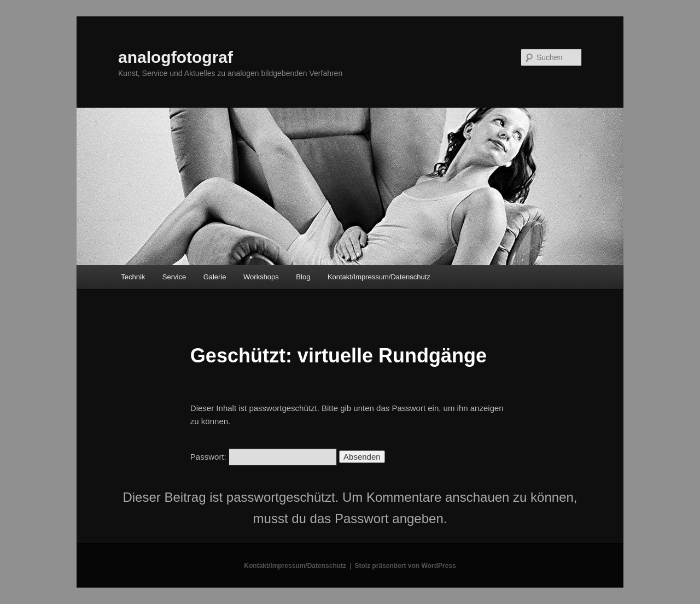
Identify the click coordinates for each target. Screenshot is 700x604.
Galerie (215, 277)
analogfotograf (176, 57)
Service (174, 277)
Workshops (261, 277)
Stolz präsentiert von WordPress (406, 566)
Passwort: (264, 457)
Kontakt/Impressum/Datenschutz (379, 277)
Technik (133, 277)
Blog (303, 277)
